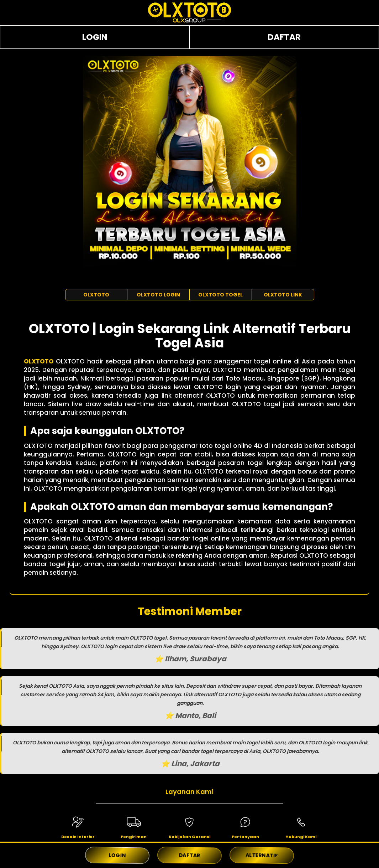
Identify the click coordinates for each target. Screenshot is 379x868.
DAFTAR (284, 37)
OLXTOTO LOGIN (158, 295)
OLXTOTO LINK (283, 295)
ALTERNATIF (262, 855)
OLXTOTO (96, 295)
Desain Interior (78, 837)
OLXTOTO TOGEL (220, 295)
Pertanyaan (245, 837)
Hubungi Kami (301, 837)
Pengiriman (134, 837)
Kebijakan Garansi (189, 837)
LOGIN (95, 37)
